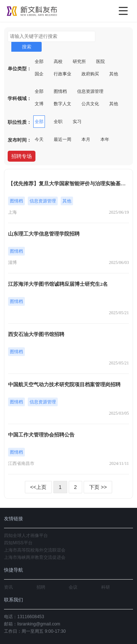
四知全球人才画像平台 (26, 536)
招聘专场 (22, 156)
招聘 (41, 587)
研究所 (79, 62)
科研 (106, 587)
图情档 (60, 91)
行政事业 (62, 74)
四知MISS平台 (18, 543)
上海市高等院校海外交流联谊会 (35, 550)
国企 (39, 74)
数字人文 (62, 104)
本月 (86, 139)
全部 (39, 62)
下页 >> (98, 487)
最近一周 (62, 139)
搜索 (27, 47)
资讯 (8, 587)
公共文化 (90, 104)
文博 (39, 104)
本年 (105, 139)
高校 (58, 62)
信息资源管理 (90, 91)
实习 (77, 122)
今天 (39, 139)
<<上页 (38, 487)
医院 (100, 62)
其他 (114, 74)
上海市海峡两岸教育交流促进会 (35, 557)
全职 (58, 122)
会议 (73, 587)
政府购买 (90, 74)
